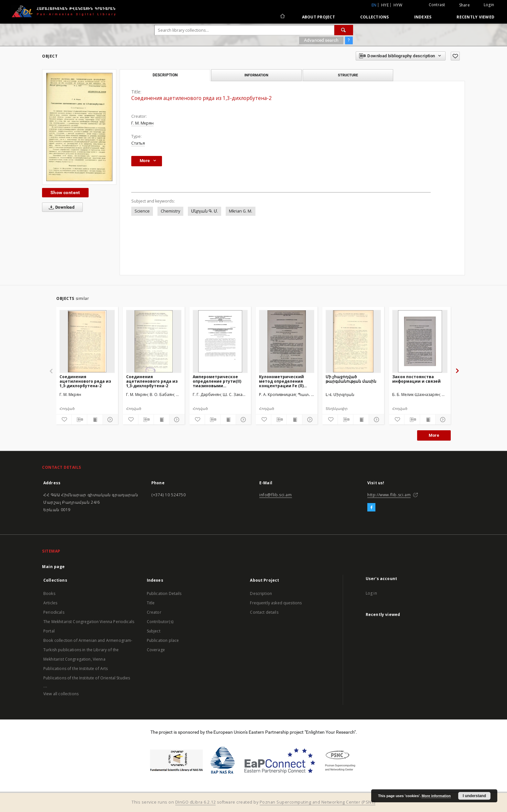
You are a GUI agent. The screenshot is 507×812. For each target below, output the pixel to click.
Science (142, 211)
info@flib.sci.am (276, 495)
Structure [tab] (348, 75)
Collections (375, 17)
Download (60, 207)
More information (436, 796)
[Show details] (109, 420)
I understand (474, 796)
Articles (50, 603)
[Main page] (282, 17)
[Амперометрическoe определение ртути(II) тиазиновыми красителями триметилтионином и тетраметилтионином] (220, 341)
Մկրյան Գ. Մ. (205, 211)
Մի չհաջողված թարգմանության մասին (351, 379)
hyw (398, 5)
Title (151, 603)
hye (385, 5)
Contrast (437, 5)
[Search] (344, 30)
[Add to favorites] (455, 56)
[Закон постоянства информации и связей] (420, 341)
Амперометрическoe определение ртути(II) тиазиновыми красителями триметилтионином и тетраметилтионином (217, 381)
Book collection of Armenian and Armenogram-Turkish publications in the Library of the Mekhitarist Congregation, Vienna (88, 650)
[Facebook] (371, 508)
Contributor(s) (160, 622)
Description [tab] (165, 75)
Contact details (264, 612)
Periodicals (54, 612)
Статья (138, 143)
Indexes (423, 17)
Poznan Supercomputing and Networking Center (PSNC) (318, 802)
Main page (54, 567)
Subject (154, 631)
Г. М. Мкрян (142, 123)
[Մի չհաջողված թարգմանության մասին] (353, 341)
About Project (318, 17)
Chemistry (170, 211)
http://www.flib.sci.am (389, 495)
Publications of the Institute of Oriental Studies (87, 678)
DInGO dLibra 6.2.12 (196, 802)
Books (49, 593)
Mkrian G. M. (241, 211)
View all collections (61, 694)
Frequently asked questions (276, 603)
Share (464, 5)
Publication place (163, 640)
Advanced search (321, 40)
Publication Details (164, 593)
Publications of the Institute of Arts (76, 669)
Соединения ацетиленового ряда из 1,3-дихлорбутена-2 (85, 381)
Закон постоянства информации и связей (416, 379)
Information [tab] (256, 75)
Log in (371, 593)
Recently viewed (475, 17)
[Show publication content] (95, 420)
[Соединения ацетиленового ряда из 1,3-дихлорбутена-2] (87, 341)
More (434, 435)
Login (489, 5)
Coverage (156, 650)
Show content (65, 192)
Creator (154, 612)
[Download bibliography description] (79, 420)
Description (261, 593)
